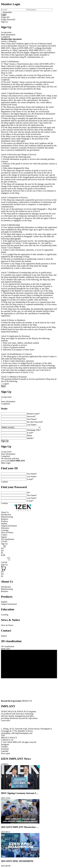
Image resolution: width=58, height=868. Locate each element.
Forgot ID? (5, 17)
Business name (33, 414)
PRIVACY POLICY (9, 738)
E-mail (30, 433)
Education (5, 528)
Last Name (32, 425)
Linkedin (5, 751)
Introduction (6, 515)
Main (3, 463)
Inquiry (4, 537)
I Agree (6, 384)
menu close (5, 649)
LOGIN (4, 541)
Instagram (5, 744)
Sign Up (4, 22)
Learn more (6, 720)
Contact (4, 535)
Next (3, 386)
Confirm (4, 482)
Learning (5, 530)
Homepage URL (34, 430)
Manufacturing (7, 517)
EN (2, 548)
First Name (32, 419)
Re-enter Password (35, 422)
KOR (3, 555)
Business (5, 519)
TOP (3, 735)
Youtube (4, 747)
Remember (7, 12)
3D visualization (8, 539)
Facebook (5, 749)
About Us (5, 512)
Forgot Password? (8, 20)
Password (31, 416)
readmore (5, 764)
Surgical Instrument (9, 526)
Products (4, 521)
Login (4, 15)
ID (29, 493)
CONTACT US (7, 740)
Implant (4, 524)
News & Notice (7, 532)
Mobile (30, 438)
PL (2, 553)
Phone (29, 435)
